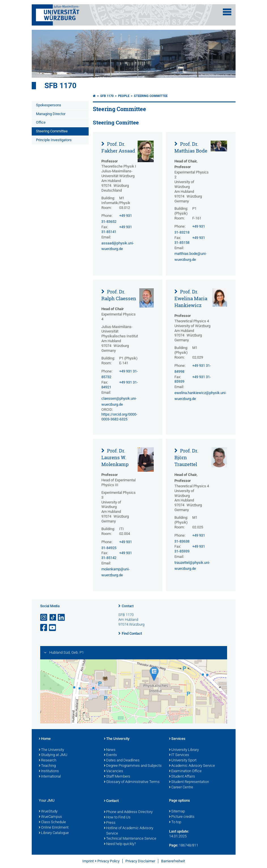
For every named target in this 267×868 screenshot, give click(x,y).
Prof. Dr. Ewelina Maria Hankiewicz (191, 298)
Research (48, 761)
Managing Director (51, 114)
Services (177, 739)
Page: (174, 845)
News (110, 750)
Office (41, 122)
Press (110, 823)
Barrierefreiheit (173, 861)
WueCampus (50, 817)
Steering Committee (52, 131)
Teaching (47, 766)
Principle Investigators (54, 140)
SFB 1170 (60, 86)
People (124, 96)
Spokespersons (49, 105)
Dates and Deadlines (122, 761)
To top (175, 822)
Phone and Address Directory (128, 812)
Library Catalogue (54, 833)
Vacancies (114, 771)
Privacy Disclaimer (140, 861)
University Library (184, 750)
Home (45, 739)
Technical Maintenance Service (130, 839)
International (50, 777)
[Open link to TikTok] (53, 618)
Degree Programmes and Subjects (133, 766)
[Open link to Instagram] (44, 618)
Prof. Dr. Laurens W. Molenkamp (115, 457)
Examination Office (185, 771)
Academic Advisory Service (192, 766)
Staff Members (117, 777)
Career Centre (181, 787)
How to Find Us (117, 818)
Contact (128, 606)
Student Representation (189, 782)
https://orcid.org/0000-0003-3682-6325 (119, 417)
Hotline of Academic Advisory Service (129, 831)
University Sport (183, 761)
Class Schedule (52, 822)
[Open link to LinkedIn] (62, 618)
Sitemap (177, 812)
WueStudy (48, 812)
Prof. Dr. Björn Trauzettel (186, 457)
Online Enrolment (54, 828)
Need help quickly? (120, 844)
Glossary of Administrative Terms (132, 782)
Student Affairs (182, 777)
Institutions (49, 771)
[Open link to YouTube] (53, 628)
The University (51, 750)
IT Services (179, 755)
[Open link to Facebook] (44, 628)
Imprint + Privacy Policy (101, 861)
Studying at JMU (53, 755)
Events (110, 755)
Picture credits (182, 817)
